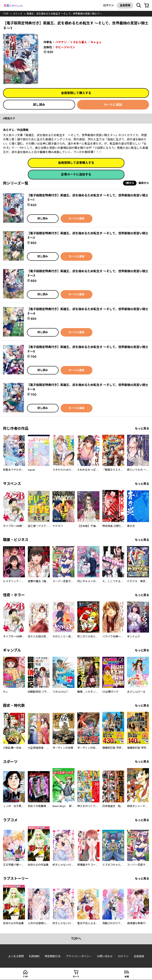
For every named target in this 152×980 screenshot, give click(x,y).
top (6, 14)
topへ (76, 939)
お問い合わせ (105, 956)
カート (76, 977)
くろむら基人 (79, 42)
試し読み (39, 105)
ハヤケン (61, 42)
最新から (144, 183)
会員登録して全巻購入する (76, 163)
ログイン (109, 5)
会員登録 (125, 5)
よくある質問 (16, 956)
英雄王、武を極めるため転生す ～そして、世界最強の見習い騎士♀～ (64, 14)
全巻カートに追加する (76, 174)
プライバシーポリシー (79, 956)
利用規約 (34, 956)
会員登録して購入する (76, 93)
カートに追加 (113, 105)
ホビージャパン (65, 47)
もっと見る (142, 428)
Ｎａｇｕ (96, 42)
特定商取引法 (53, 956)
